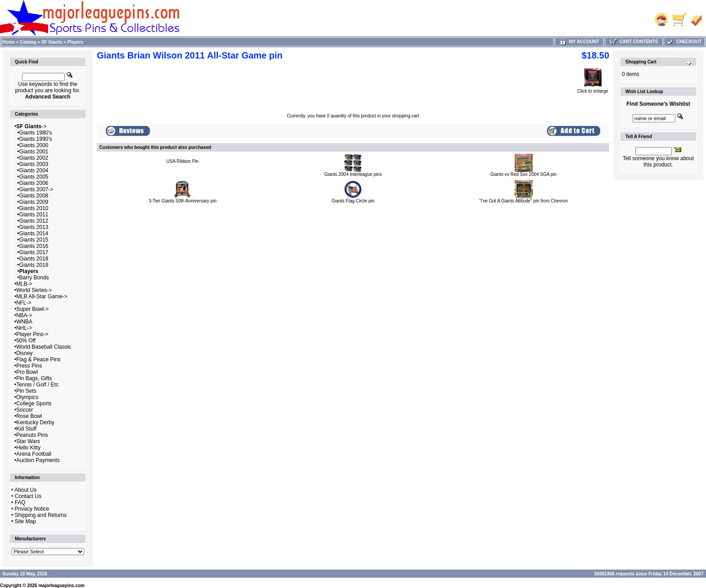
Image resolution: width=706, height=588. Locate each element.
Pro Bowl (27, 372)
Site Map (25, 521)
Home (9, 42)
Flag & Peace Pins (38, 359)
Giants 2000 (34, 145)
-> (31, 126)
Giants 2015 (34, 240)
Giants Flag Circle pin (353, 201)
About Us (25, 490)
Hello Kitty (28, 448)
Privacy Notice (32, 509)
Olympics (27, 397)
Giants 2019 (34, 265)
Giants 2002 (34, 158)
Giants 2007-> (36, 189)
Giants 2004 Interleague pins (353, 174)
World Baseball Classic (44, 347)
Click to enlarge (593, 89)
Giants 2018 (34, 259)
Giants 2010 (34, 208)
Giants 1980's (36, 133)
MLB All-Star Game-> (42, 296)
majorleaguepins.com (61, 586)
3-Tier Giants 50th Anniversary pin (183, 201)
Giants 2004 (34, 171)
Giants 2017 (34, 252)
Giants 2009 (34, 202)
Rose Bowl (29, 416)
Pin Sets (26, 391)
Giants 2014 (34, 233)
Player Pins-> (32, 334)
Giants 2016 (34, 246)
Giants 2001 (34, 152)
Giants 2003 (34, 164)
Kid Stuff (26, 429)
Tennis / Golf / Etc (37, 385)
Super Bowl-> (32, 309)
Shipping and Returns (41, 515)
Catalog (28, 42)
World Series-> (34, 290)
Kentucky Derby (35, 422)
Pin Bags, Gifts (34, 378)
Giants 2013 (34, 227)
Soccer (25, 410)
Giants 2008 (34, 196)
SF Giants (52, 42)
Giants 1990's (36, 139)
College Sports (34, 404)
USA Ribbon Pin (182, 161)
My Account (579, 42)
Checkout (684, 42)
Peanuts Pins (32, 435)
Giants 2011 (34, 215)
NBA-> (24, 315)
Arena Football (34, 454)
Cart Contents (634, 42)
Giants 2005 (34, 177)
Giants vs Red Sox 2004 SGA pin (523, 174)
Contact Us (28, 496)
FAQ (20, 503)
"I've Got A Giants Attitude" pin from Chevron (523, 201)
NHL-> (24, 328)
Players (76, 42)
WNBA (24, 322)
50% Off (26, 341)
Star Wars (28, 441)
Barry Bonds (34, 278)
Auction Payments (38, 460)
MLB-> (24, 284)
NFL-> (24, 303)
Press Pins (29, 366)
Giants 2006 (34, 183)
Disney (25, 353)
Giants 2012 (34, 221)
